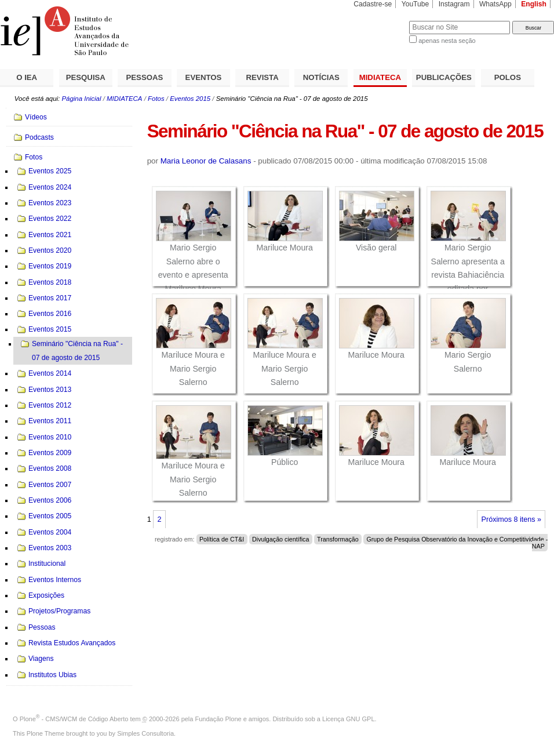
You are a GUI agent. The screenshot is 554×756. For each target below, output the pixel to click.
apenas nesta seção (447, 41)
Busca (381, 21)
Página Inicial (81, 99)
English (534, 4)
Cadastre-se (373, 4)
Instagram (454, 4)
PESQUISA (86, 77)
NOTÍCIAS (321, 77)
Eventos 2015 (190, 99)
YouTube (416, 4)
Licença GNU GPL (348, 719)
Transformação (338, 539)
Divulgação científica (280, 539)
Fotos (156, 99)
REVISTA (263, 77)
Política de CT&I (222, 539)
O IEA (27, 77)
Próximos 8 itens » (511, 519)
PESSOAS (145, 77)
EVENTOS (204, 77)
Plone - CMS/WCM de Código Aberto (74, 719)
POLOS (508, 77)
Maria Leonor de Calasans (206, 161)
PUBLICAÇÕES (444, 77)
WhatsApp (495, 4)
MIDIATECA (380, 77)
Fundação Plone (218, 719)
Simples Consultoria (145, 733)
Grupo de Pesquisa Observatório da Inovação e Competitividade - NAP (457, 543)
